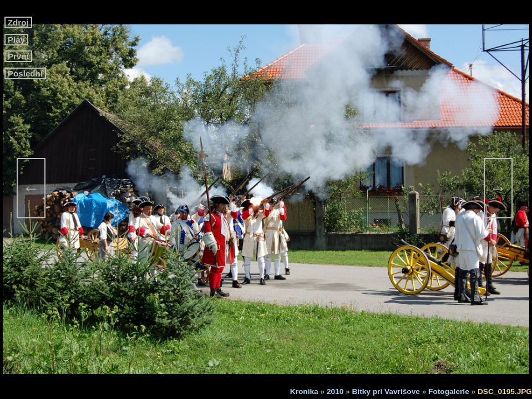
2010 (335, 392)
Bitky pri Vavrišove (386, 392)
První (18, 56)
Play (17, 40)
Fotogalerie (449, 392)
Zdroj (18, 22)
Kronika (304, 392)
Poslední (26, 73)
